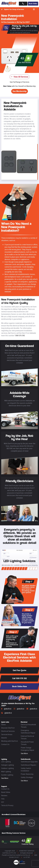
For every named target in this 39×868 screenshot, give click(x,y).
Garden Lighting (7, 775)
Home (3, 725)
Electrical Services (8, 731)
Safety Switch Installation (26, 770)
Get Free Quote (20, 670)
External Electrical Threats (27, 737)
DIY (3, 802)
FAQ (3, 799)
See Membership (20, 91)
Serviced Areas (7, 734)
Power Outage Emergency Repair (28, 749)
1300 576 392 (20, 336)
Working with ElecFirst (9, 741)
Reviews (4, 795)
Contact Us (5, 744)
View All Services (20, 77)
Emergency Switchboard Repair (28, 732)
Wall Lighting (6, 772)
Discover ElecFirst (8, 728)
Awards (4, 738)
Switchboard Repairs (28, 765)
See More (24, 753)
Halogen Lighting (8, 765)
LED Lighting (6, 762)
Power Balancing (27, 774)
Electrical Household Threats (28, 726)
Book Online (33, 4)
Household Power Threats (27, 743)
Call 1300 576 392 (19, 678)
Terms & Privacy (7, 805)
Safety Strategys (27, 777)
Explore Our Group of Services (13, 9)
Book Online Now (20, 686)
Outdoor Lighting (7, 768)
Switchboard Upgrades (29, 762)
